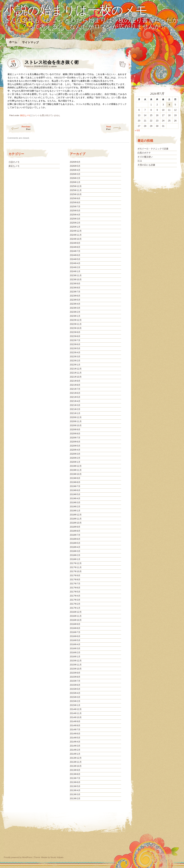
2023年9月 (75, 284)
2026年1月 (75, 182)
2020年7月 (75, 438)
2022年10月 (76, 328)
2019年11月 (76, 470)
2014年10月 (76, 717)
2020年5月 (75, 446)
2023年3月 (75, 308)
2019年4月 (75, 499)
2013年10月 (76, 766)
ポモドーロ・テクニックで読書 (153, 149)
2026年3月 (75, 174)
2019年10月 (76, 474)
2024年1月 (75, 271)
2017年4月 (75, 596)
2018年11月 (76, 519)
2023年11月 (76, 276)
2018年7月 (75, 535)
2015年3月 (75, 697)
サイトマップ (30, 42)
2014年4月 (75, 742)
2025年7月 (75, 207)
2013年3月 (75, 794)
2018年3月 (75, 551)
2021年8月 (75, 385)
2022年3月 (75, 357)
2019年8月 (75, 482)
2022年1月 (75, 365)
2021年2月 (75, 409)
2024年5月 (75, 259)
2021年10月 (76, 377)
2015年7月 (75, 681)
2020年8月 (75, 434)
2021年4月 (75, 401)
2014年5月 (75, 738)
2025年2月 (75, 223)
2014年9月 (75, 721)
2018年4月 (75, 547)
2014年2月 (75, 750)
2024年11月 (76, 235)
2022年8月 (75, 336)
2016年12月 (76, 612)
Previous (18, 128)
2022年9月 (75, 332)
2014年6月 (75, 734)
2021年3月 (75, 405)
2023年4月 (75, 304)
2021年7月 (75, 389)
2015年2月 (75, 701)
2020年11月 (76, 421)
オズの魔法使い (145, 157)
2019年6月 (75, 490)
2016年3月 (75, 649)
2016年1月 (75, 657)
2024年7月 (75, 251)
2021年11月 (76, 373)
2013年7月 (75, 778)
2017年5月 (75, 592)
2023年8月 (75, 288)
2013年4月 (75, 790)
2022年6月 (75, 344)
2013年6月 (75, 782)
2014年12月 (76, 709)
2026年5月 (75, 166)
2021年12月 (76, 369)
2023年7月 (75, 292)
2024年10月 (76, 239)
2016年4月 (75, 644)
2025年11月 (76, 190)
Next (118, 128)
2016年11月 (76, 616)
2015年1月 (75, 705)
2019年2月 (75, 507)
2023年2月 (75, 312)
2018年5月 (75, 543)
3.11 (140, 161)
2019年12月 (76, 466)
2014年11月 (76, 713)
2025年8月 (75, 203)
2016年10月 (76, 620)
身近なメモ (25, 115)
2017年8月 (75, 580)
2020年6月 (75, 442)
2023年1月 (75, 316)
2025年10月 (76, 194)
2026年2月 (75, 178)
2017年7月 (75, 584)
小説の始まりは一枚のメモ (76, 10)
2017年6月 (75, 588)
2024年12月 (76, 231)
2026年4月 (75, 170)
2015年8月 (75, 677)
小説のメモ (14, 162)
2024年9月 (75, 243)
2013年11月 (76, 762)
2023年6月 (75, 296)
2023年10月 (76, 280)
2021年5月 (75, 397)
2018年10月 (76, 523)
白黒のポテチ (144, 153)
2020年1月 (75, 462)
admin (54, 66)
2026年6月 (75, 162)
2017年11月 (76, 567)
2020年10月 (76, 426)
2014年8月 (75, 726)
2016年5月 (75, 640)
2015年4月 (75, 693)
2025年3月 (75, 219)
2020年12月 (76, 417)
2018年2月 (75, 555)
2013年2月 (75, 799)
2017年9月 (75, 576)
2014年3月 (75, 746)
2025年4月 (75, 215)
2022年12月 (76, 320)
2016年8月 (75, 628)
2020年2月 (75, 458)
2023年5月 (75, 300)
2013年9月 (75, 770)
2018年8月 (75, 531)
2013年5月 (75, 786)
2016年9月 (75, 624)
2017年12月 (76, 563)
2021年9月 (75, 381)
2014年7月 (75, 730)
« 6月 (137, 130)
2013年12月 (76, 758)
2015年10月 (76, 669)
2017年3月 (75, 600)
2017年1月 (75, 608)
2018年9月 (75, 527)
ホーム (13, 42)
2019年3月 (75, 503)
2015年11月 (76, 665)
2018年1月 (75, 559)
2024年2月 (75, 267)
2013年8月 (75, 774)
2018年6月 (75, 539)
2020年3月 (75, 454)
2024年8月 (75, 247)
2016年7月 (75, 632)
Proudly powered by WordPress (18, 857)
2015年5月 (75, 689)
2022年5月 (75, 348)
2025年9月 (75, 198)
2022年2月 (75, 361)
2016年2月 (75, 653)
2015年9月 (75, 673)
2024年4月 (75, 263)
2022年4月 (75, 353)
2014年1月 (75, 754)
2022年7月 (75, 340)
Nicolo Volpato (57, 857)
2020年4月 (75, 450)
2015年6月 (75, 685)
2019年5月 (75, 494)
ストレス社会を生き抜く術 (121, 63)
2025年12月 (76, 186)
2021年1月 (75, 413)
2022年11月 (76, 324)
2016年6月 (75, 636)
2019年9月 (75, 478)
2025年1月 (75, 227)
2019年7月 (75, 486)
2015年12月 (76, 661)
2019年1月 (75, 511)
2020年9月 (75, 430)
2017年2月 (75, 604)
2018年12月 (76, 515)
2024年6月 (75, 255)
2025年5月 (75, 211)
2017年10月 (76, 571)
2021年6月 (75, 393)
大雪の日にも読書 (146, 165)
